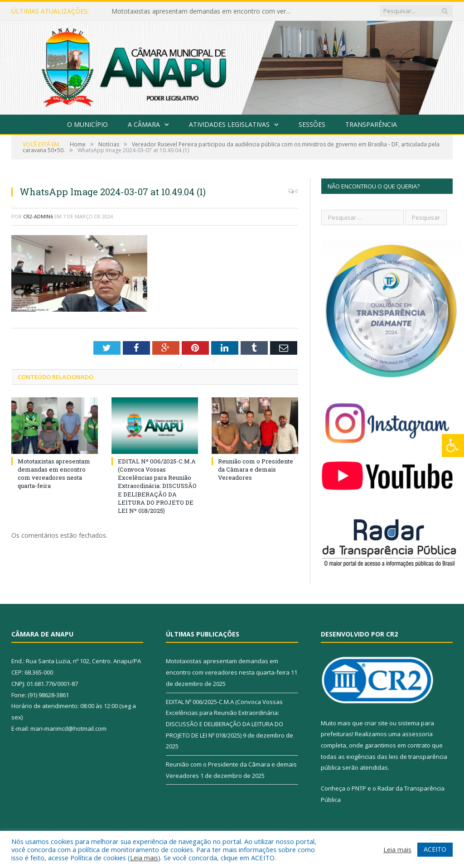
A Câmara (144, 124)
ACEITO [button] (435, 849)
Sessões (312, 124)
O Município (87, 124)
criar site (376, 723)
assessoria (417, 734)
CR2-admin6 (38, 216)
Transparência (371, 124)
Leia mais (144, 858)
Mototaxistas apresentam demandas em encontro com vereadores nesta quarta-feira (204, 11)
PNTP (359, 788)
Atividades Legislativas (229, 124)
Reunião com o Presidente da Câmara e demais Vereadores (256, 469)
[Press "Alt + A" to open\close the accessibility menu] (453, 446)
